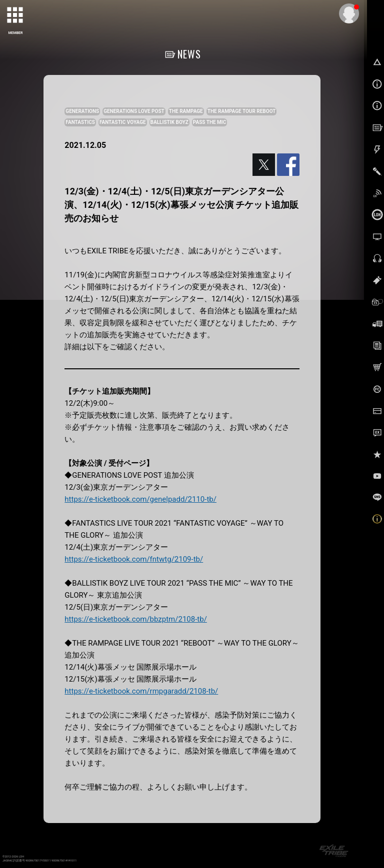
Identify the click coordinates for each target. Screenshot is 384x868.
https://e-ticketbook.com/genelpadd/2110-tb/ (140, 499)
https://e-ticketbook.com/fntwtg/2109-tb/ (134, 559)
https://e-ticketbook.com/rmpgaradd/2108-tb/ (141, 691)
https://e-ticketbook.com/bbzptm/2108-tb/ (136, 619)
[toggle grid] (15, 15)
